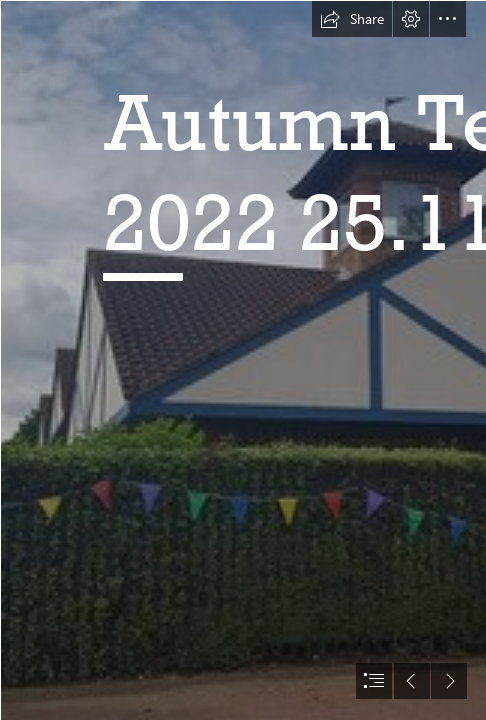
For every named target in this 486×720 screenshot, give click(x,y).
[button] (352, 19)
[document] (243, 360)
